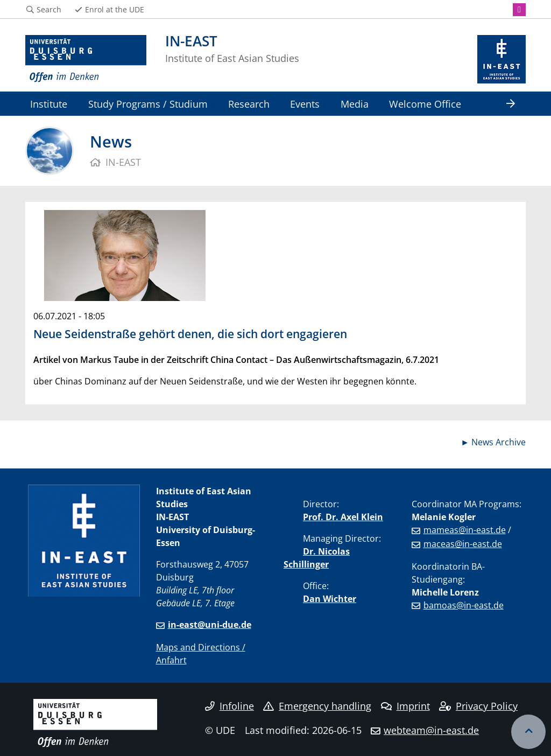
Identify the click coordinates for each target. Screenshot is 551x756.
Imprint (405, 706)
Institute (49, 104)
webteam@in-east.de (431, 730)
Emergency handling (317, 706)
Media (355, 104)
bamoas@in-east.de (464, 605)
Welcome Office (425, 104)
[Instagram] (519, 10)
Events (305, 104)
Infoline (229, 706)
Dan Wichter (330, 599)
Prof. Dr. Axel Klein (343, 517)
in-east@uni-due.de (210, 625)
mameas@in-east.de (465, 530)
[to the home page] (86, 59)
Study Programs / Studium (148, 104)
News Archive (499, 442)
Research (249, 104)
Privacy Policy (478, 706)
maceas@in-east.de (463, 544)
